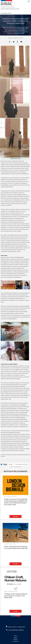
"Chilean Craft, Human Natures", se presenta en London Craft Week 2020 (16, 596)
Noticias (6, 13)
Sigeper (15, 638)
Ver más (15, 516)
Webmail (15, 639)
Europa (11, 464)
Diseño (10, 13)
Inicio (2, 13)
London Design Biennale (15, 467)
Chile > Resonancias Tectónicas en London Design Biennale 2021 (16, 547)
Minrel (15, 636)
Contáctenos (15, 641)
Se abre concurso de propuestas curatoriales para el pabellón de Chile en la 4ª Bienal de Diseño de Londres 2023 (16, 502)
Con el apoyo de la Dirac (21, 464)
